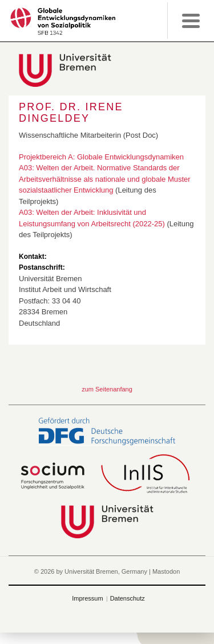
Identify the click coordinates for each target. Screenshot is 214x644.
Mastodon (166, 571)
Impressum (87, 598)
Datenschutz (128, 598)
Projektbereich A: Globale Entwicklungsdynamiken (101, 157)
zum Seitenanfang (107, 389)
